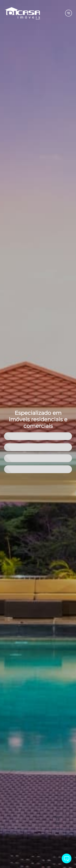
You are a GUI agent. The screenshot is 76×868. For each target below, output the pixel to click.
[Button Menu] (69, 13)
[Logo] (33, 13)
